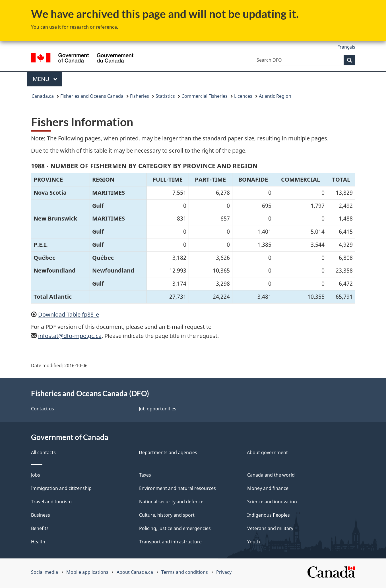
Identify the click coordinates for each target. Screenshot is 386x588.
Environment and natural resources (177, 488)
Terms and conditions (185, 572)
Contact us (43, 409)
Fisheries (140, 96)
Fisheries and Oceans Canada (92, 96)
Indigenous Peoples (269, 515)
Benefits (40, 528)
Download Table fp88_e (69, 314)
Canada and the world (271, 475)
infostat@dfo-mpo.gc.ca (70, 336)
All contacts (43, 452)
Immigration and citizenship (61, 488)
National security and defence (171, 502)
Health (38, 542)
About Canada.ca (135, 572)
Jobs (36, 475)
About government (267, 452)
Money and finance (268, 488)
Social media (45, 572)
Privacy (224, 572)
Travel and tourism (51, 502)
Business (41, 515)
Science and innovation (272, 502)
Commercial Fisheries (205, 96)
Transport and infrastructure (170, 542)
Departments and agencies (168, 452)
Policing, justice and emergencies (175, 528)
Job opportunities (158, 409)
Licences (243, 96)
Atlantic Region (275, 96)
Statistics (165, 96)
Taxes (145, 475)
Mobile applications (87, 572)
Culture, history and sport (167, 515)
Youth (254, 542)
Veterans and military (270, 528)
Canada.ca (43, 96)
